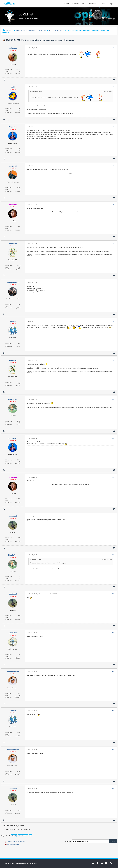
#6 (114, 244)
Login (111, 4)
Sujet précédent (10, 826)
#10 (113, 399)
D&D (19, 863)
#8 (114, 321)
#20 (113, 788)
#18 (113, 711)
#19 (113, 750)
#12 (113, 477)
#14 (113, 555)
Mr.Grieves (13, 127)
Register (103, 4)
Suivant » (25, 836)
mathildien (13, 244)
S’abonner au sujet (13, 844)
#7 (114, 283)
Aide (84, 4)
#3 (114, 127)
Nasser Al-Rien (13, 672)
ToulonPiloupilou (13, 283)
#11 (113, 438)
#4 (114, 166)
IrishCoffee (13, 399)
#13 (113, 516)
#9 (114, 360)
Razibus (13, 322)
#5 (114, 205)
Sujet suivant (20, 826)
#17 (113, 672)
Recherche (92, 4)
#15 (113, 594)
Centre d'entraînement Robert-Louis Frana (31, 30)
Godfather (13, 633)
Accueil (66, 4)
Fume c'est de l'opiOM (56, 30)
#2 (114, 87)
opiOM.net (9, 3)
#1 (114, 48)
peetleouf (13, 516)
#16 (113, 633)
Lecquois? (13, 166)
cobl (13, 87)
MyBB (34, 863)
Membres (76, 4)
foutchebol (13, 48)
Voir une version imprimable (16, 842)
